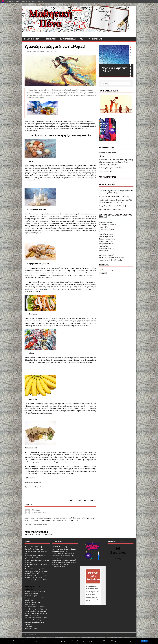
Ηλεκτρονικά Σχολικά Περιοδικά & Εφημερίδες (21, 1)
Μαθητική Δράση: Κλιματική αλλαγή (111, 168)
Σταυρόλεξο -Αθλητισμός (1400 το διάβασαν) (115, 206)
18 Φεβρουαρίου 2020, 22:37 (40, 513)
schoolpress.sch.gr (30, 635)
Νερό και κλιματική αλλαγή (108, 152)
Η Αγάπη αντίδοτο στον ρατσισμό (35, 611)
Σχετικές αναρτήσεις (61, 567)
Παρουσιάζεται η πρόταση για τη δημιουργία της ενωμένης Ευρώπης (64, 549)
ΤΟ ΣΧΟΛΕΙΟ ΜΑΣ (96, 39)
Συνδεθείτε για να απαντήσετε (36, 524)
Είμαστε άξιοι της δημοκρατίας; (35, 607)
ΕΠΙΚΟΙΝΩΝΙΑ (51, 39)
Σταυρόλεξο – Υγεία (31, 629)
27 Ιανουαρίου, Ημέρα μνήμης (34, 622)
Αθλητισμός (46, 52)
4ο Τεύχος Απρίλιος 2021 (32, 564)
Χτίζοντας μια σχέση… (32, 596)
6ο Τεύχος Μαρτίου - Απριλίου (34, 556)
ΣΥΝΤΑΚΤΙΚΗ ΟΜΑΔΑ (68, 39)
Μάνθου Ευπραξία (33, 52)
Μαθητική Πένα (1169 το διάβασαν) (111, 209)
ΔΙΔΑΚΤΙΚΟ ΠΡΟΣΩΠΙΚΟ (33, 39)
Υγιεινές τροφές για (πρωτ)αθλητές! (36, 613)
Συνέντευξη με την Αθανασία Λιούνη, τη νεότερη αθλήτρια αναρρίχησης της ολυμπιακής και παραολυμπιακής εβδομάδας (116, 162)
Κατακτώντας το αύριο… (32, 615)
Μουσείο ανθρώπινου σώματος (35, 591)
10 (130, 74)
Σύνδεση (40, 1)
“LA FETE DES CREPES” (107, 171)
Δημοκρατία (28, 624)
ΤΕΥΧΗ (83, 39)
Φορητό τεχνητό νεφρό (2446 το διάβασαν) (114, 196)
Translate (103, 273)
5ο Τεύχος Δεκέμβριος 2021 (33, 560)
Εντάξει (144, 641)
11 (130, 77)
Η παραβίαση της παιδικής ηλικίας (36, 609)
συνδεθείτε (49, 534)
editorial (102, 156)
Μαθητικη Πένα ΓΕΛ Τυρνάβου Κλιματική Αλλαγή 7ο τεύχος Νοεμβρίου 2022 (34, 549)
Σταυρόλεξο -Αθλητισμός (33, 594)
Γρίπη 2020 (28, 626)
